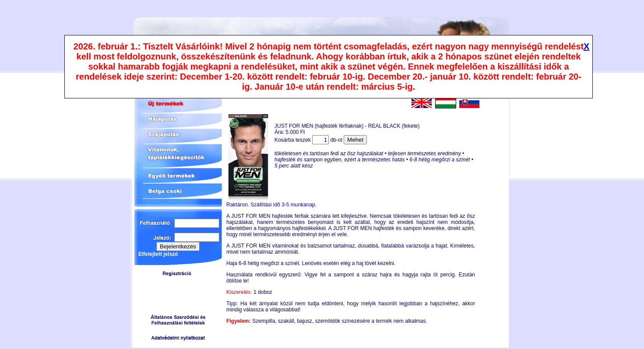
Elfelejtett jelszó (158, 254)
